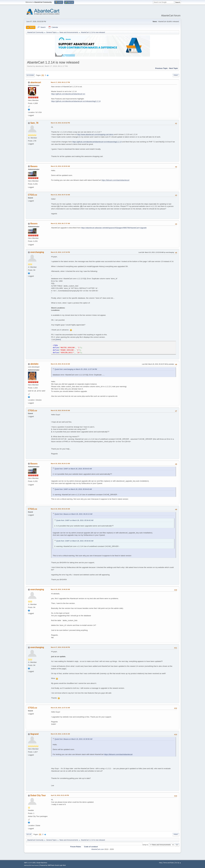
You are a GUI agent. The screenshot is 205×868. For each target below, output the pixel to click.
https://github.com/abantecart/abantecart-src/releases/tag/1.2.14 (76, 101)
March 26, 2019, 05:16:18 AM (60, 364)
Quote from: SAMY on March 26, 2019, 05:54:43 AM (73, 469)
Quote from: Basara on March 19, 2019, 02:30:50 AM (73, 739)
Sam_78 (34, 123)
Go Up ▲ (178, 863)
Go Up (29, 834)
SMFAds (26, 865)
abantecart (36, 82)
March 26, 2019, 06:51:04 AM (60, 509)
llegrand (34, 734)
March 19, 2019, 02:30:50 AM (60, 166)
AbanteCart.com (98, 849)
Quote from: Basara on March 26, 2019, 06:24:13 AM (73, 514)
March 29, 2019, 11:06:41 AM (60, 734)
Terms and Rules (169, 863)
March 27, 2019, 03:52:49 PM (60, 647)
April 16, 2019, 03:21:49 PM (60, 795)
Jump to (145, 845)
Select (58, 340)
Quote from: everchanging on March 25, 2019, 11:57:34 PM (76, 369)
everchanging (37, 252)
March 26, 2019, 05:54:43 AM (60, 410)
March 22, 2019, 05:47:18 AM (60, 195)
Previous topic (161, 68)
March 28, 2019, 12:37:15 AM (60, 708)
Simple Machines (42, 863)
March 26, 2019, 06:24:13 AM (60, 464)
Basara (34, 166)
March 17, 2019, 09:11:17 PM (60, 82)
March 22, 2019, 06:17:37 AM (60, 223)
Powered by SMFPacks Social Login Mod (53, 865)
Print (176, 75)
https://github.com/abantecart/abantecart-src (68, 94)
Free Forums (35, 865)
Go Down (30, 75)
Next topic (174, 68)
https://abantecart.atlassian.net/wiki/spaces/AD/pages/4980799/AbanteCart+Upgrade (114, 228)
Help (161, 863)
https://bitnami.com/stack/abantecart (115, 180)
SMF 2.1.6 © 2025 (30, 863)
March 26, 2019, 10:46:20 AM (60, 589)
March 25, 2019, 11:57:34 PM (60, 252)
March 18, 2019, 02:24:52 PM (60, 123)
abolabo (34, 364)
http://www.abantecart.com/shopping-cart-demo (95, 134)
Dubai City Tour (38, 795)
